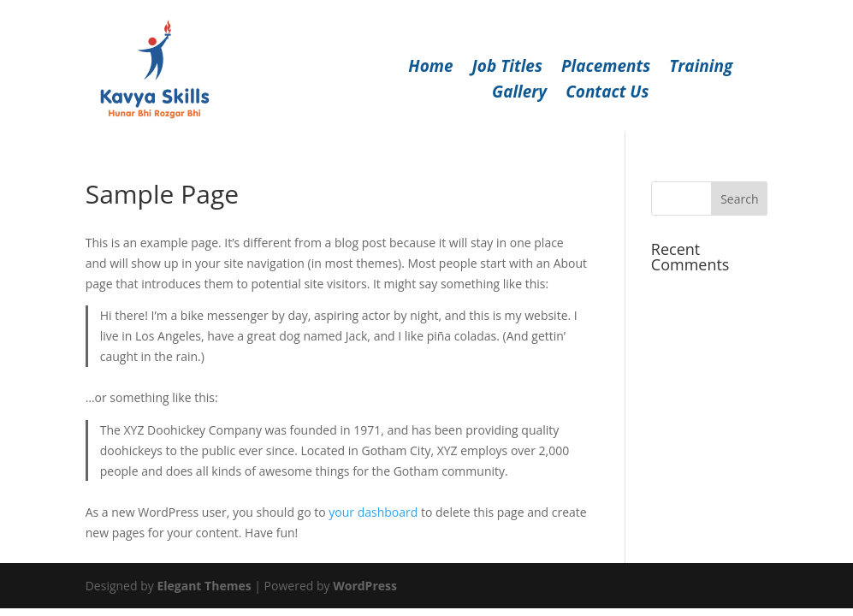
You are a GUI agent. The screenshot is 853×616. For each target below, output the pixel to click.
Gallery (519, 94)
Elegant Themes (204, 586)
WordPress (365, 586)
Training (701, 68)
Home (430, 68)
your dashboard (373, 512)
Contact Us (607, 94)
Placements (606, 68)
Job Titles (507, 68)
